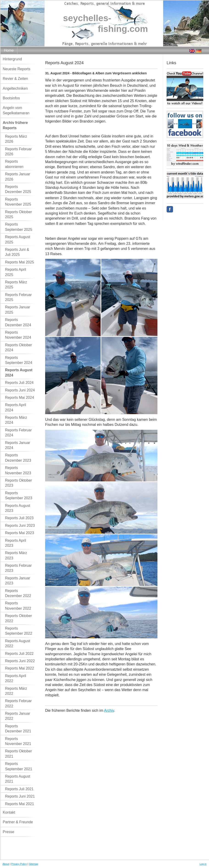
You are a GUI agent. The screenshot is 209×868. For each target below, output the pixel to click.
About (6, 864)
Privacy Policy (19, 864)
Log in (203, 864)
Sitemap (33, 864)
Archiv (109, 710)
